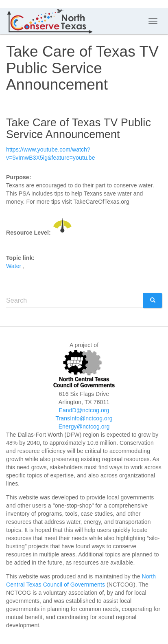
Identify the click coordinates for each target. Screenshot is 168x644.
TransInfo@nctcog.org (84, 418)
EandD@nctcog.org (84, 410)
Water (14, 266)
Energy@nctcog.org (84, 426)
